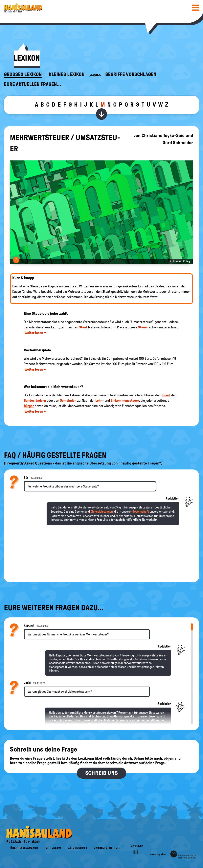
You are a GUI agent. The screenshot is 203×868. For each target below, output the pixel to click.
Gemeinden (68, 401)
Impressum (53, 848)
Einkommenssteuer (125, 401)
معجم (95, 74)
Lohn (99, 401)
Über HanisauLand (24, 848)
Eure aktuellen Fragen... (33, 84)
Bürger (29, 406)
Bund (166, 395)
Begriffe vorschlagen (131, 74)
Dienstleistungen (102, 512)
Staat (83, 327)
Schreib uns (102, 773)
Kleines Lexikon (67, 74)
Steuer (143, 327)
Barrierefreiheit (107, 848)
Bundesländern (35, 401)
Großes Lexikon (23, 74)
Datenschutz (78, 848)
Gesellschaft (141, 512)
